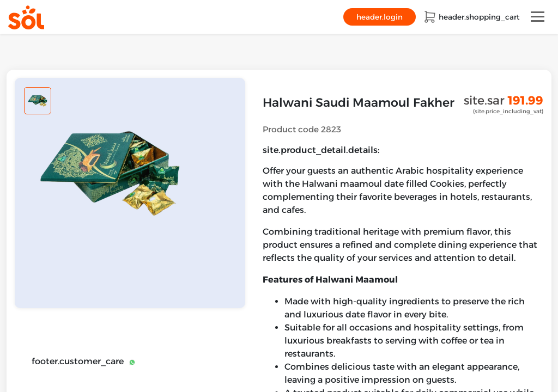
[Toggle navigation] (538, 17)
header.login (380, 17)
